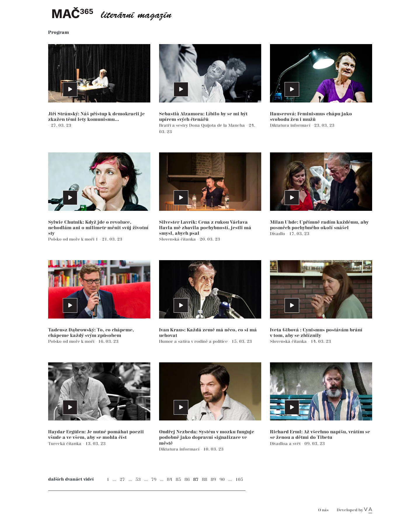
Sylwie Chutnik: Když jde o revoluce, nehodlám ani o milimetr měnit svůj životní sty (98, 228)
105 (239, 480)
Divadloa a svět (286, 444)
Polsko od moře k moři (72, 341)
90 (222, 480)
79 (154, 480)
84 (170, 480)
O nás (323, 510)
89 (213, 480)
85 (178, 480)
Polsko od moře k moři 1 (74, 239)
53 (138, 480)
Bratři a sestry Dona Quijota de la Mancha (203, 125)
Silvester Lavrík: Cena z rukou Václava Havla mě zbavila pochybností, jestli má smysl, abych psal (205, 228)
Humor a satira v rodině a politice (194, 341)
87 (196, 480)
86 (187, 480)
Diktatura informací (291, 125)
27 (122, 480)
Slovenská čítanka (178, 239)
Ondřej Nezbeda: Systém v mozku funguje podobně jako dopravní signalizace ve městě (207, 438)
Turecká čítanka (65, 444)
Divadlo (278, 234)
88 (205, 480)
